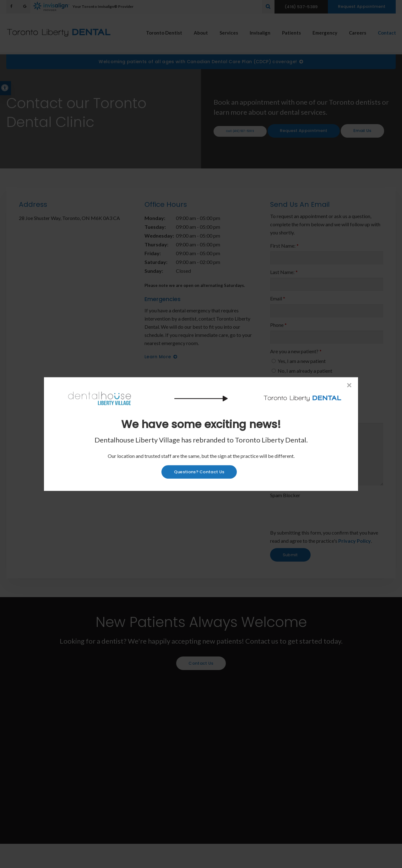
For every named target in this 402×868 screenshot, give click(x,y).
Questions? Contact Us (199, 472)
